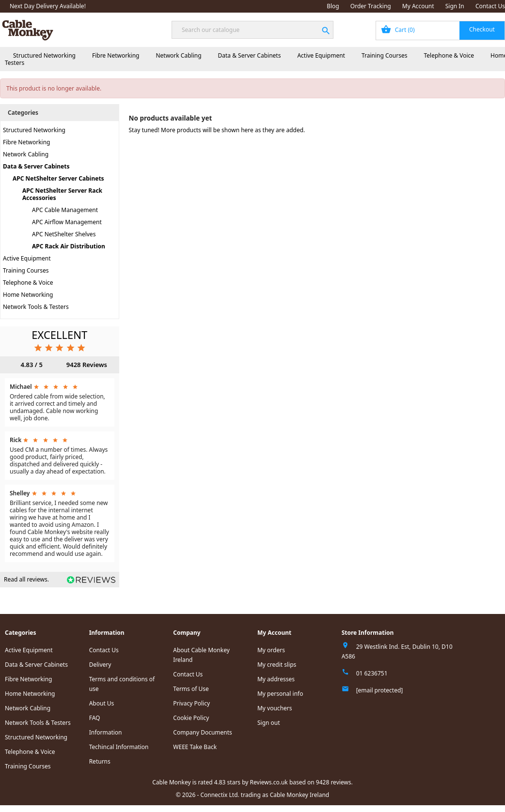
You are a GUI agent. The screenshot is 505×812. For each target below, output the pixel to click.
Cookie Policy (191, 718)
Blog (333, 6)
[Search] (252, 30)
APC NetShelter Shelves (64, 234)
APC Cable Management (65, 210)
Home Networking (28, 295)
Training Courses (385, 55)
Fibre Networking (116, 55)
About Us (102, 703)
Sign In (455, 6)
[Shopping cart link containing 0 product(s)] (440, 31)
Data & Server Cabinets (250, 55)
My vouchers (275, 708)
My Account (418, 6)
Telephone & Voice (449, 55)
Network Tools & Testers (36, 307)
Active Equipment (321, 55)
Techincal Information (119, 747)
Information (106, 732)
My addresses (276, 679)
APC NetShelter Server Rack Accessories (62, 194)
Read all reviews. (26, 579)
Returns (100, 761)
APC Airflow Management (67, 222)
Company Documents (203, 732)
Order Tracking (371, 6)
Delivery (100, 665)
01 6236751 (372, 673)
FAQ (95, 718)
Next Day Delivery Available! (48, 6)
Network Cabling (178, 55)
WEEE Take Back (195, 747)
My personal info (280, 694)
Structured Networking (44, 55)
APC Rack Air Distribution (69, 246)
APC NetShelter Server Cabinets (58, 178)
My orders (271, 650)
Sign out (269, 723)
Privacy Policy (191, 703)
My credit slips (277, 665)
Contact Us (490, 6)
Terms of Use (191, 689)
